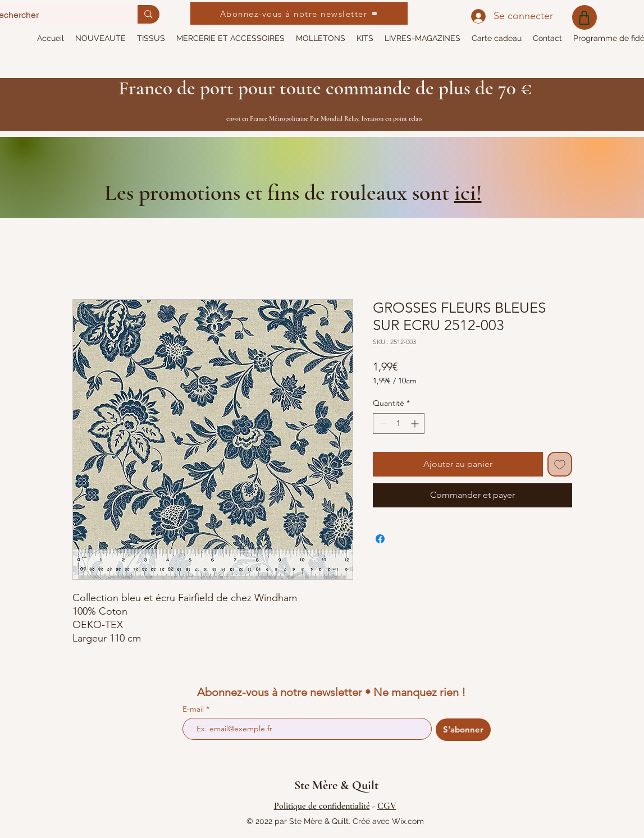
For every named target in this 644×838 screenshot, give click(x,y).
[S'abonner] (463, 730)
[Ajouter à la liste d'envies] (560, 464)
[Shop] (584, 17)
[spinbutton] (399, 423)
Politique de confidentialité (322, 806)
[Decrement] (382, 423)
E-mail (194, 709)
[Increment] (416, 423)
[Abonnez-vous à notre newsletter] (299, 13)
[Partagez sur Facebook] (380, 539)
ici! (468, 193)
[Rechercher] (148, 14)
